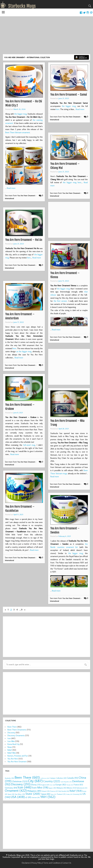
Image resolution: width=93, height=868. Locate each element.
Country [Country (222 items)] (52, 781)
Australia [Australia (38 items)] (10, 778)
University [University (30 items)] (78, 794)
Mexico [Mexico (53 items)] (71, 788)
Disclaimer (26, 863)
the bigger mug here (72, 182)
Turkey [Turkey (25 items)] (69, 794)
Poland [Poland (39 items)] (46, 791)
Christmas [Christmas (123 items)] (20, 781)
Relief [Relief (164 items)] (76, 791)
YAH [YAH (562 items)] (48, 797)
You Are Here (13, 759)
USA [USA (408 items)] (18, 797)
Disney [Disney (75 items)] (36, 785)
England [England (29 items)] (45, 785)
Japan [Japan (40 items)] (52, 788)
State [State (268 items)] (33, 794)
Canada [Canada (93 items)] (73, 778)
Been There (12, 727)
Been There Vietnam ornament (18, 132)
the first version (60, 301)
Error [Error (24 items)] (52, 785)
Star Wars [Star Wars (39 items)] (20, 794)
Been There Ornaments (17, 730)
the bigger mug (21, 114)
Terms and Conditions (52, 863)
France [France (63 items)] (78, 785)
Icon (9, 738)
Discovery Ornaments (16, 735)
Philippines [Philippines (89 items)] (34, 791)
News (10, 747)
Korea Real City (14, 744)
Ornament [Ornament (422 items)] (16, 790)
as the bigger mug (24, 351)
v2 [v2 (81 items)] (28, 797)
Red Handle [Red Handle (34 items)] (64, 791)
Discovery (11, 733)
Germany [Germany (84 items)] (11, 788)
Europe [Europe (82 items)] (61, 785)
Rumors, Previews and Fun (18, 756)
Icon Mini (11, 741)
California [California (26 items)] (45, 778)
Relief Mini (12, 753)
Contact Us (67, 863)
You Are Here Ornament (17, 762)
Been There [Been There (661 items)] (27, 777)
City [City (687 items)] (35, 781)
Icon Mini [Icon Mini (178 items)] (40, 787)
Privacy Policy (37, 863)
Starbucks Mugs (22, 6)
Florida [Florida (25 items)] (70, 785)
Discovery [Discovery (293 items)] (21, 784)
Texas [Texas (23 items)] (54, 794)
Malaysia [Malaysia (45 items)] (62, 788)
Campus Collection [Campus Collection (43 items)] (58, 778)
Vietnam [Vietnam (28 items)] (36, 797)
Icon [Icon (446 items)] (25, 787)
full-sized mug (29, 445)
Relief (10, 750)
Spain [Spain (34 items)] (11, 794)
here (58, 109)
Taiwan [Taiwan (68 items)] (45, 794)
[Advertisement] (46, 36)
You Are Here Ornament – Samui (69, 95)
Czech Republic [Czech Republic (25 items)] (66, 782)
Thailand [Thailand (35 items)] (61, 794)
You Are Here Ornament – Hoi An (24, 240)
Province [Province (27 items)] (54, 791)
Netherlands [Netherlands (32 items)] (82, 788)
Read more (11, 188)
